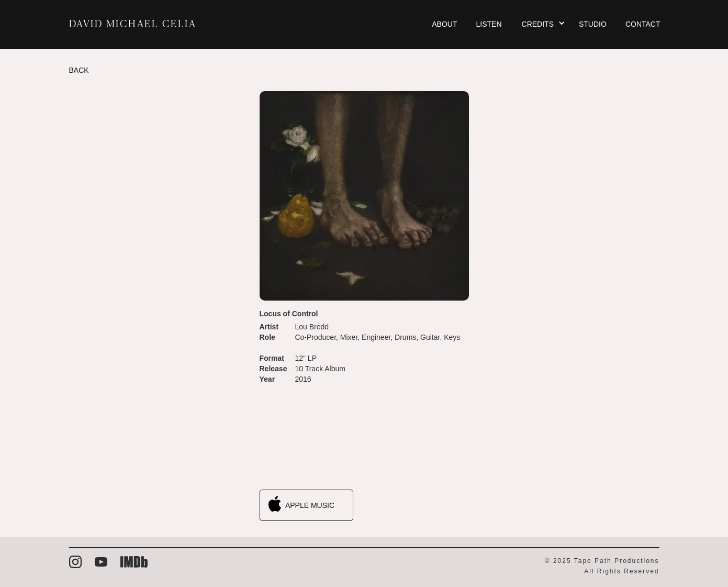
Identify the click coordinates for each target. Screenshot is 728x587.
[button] (543, 25)
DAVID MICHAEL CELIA (133, 25)
